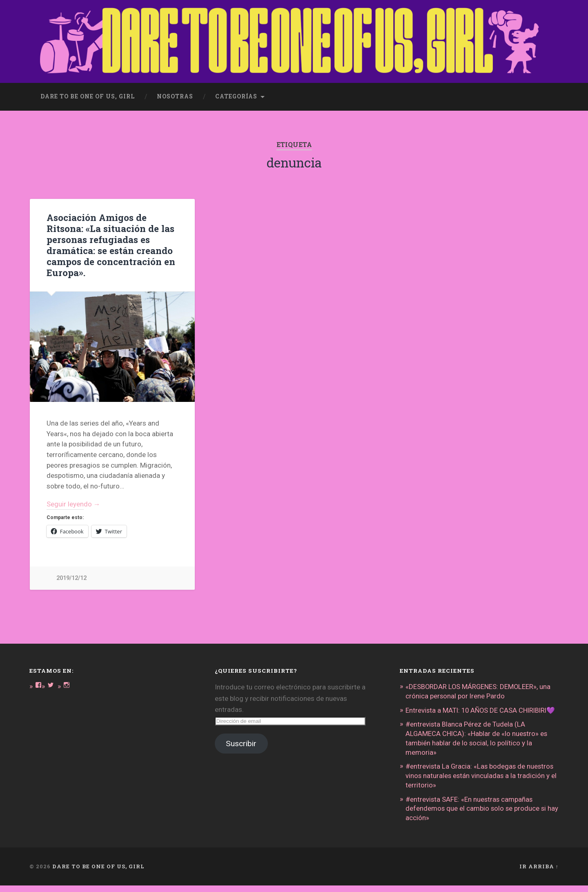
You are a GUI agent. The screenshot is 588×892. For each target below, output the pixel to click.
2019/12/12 (71, 579)
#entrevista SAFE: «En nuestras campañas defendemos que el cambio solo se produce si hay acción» (477, 816)
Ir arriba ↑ (539, 873)
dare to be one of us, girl (88, 96)
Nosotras (175, 96)
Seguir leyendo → (74, 504)
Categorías (236, 96)
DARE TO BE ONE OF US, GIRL (98, 873)
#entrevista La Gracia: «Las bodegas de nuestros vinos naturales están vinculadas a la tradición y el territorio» (482, 783)
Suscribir (241, 744)
